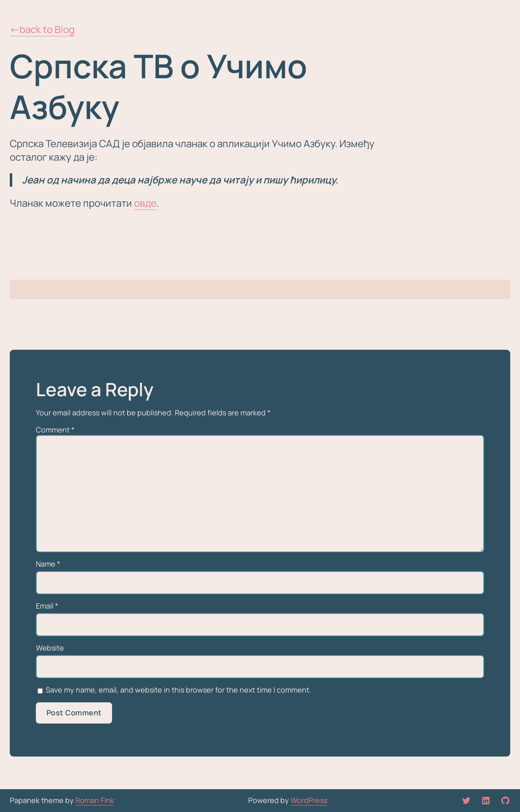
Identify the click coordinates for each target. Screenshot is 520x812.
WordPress (309, 800)
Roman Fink (95, 800)
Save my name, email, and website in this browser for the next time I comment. (178, 690)
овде (145, 203)
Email (47, 606)
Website (50, 648)
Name (48, 564)
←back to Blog (42, 29)
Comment (55, 430)
